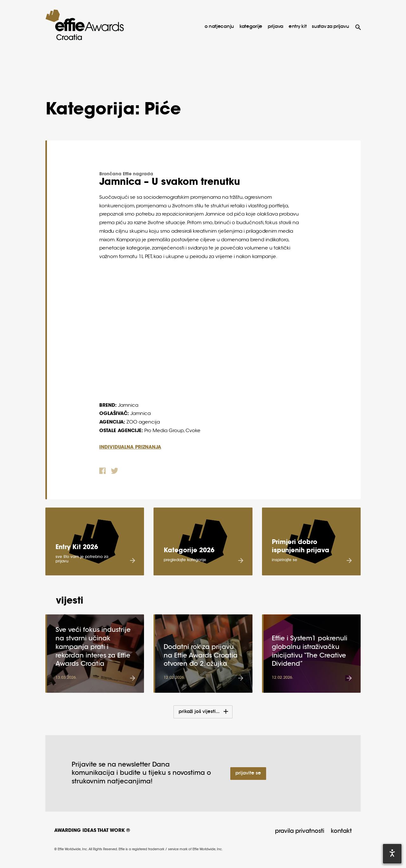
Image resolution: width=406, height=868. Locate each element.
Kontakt (341, 832)
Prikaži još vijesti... (199, 712)
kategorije (251, 27)
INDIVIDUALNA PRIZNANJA (130, 447)
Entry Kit (298, 27)
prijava (275, 27)
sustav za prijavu (330, 27)
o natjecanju (219, 27)
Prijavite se (248, 773)
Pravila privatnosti (300, 832)
